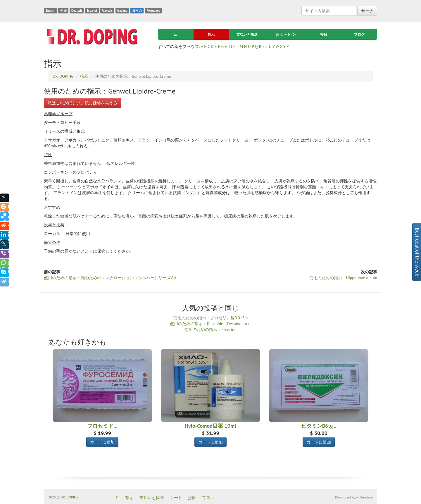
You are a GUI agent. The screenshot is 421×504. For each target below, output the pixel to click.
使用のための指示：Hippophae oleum (343, 278)
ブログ (359, 34)
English (50, 11)
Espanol (92, 11)
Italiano (122, 11)
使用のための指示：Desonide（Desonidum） (210, 324)
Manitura (366, 497)
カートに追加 (102, 442)
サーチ (367, 11)
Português (153, 11)
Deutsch (77, 11)
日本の (137, 11)
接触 (324, 34)
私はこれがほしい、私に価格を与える (82, 103)
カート (285, 34)
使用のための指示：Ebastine (210, 329)
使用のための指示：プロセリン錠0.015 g (211, 318)
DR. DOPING (70, 497)
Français (107, 11)
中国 (63, 11)
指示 (211, 34)
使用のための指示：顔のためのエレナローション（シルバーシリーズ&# (110, 278)
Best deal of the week (417, 252)
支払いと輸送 (247, 34)
